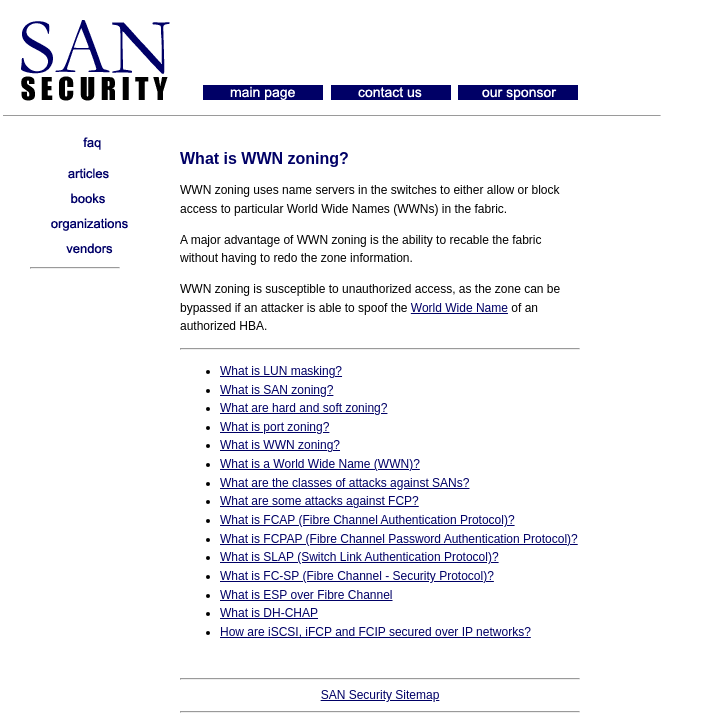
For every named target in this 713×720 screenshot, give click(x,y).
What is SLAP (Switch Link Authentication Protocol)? (359, 557)
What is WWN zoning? (280, 445)
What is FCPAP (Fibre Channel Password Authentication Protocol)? (399, 539)
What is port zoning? (274, 427)
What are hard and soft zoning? (303, 408)
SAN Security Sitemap (380, 695)
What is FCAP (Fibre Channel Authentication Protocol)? (367, 520)
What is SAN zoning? (276, 390)
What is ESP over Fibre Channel (306, 595)
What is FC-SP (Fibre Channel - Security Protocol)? (357, 576)
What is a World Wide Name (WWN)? (320, 464)
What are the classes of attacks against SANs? (344, 483)
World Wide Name (459, 308)
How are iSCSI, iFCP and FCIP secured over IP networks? (375, 632)
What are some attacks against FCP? (319, 501)
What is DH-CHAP (269, 613)
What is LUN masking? (281, 371)
